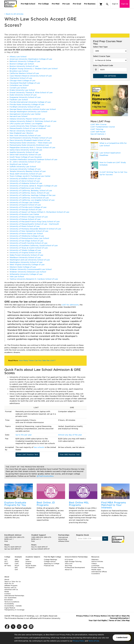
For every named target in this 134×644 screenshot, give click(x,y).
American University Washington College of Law (31, 59)
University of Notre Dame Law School (26, 234)
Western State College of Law (23, 267)
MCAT (17, 566)
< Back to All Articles (14, 14)
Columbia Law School (19, 85)
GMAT (17, 561)
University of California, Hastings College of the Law (33, 195)
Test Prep (68, 566)
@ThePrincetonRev (45, 476)
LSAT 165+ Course (98, 124)
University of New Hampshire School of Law (29, 231)
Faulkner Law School (19, 100)
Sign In (115, 4)
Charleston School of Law (21, 78)
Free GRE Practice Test (70, 455)
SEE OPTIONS (110, 76)
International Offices (99, 572)
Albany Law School (18, 57)
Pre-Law (66, 4)
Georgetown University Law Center (25, 114)
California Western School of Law (24, 73)
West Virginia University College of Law (27, 265)
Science (28, 561)
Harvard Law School (18, 116)
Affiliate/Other (64, 541)
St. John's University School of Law (25, 162)
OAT (16, 570)
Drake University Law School (22, 90)
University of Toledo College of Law (25, 250)
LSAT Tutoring (97, 129)
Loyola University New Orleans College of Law (30, 126)
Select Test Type (100, 47)
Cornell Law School (18, 88)
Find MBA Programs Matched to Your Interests (114, 505)
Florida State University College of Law (27, 105)
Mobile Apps (96, 570)
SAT (6, 560)
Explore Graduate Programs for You (15, 504)
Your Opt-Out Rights (98, 620)
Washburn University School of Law (25, 257)
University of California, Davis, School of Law (29, 193)
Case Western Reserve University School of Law (31, 76)
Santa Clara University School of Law (26, 150)
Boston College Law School (22, 64)
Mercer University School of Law (24, 131)
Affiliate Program (11, 586)
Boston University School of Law (24, 66)
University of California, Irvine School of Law (29, 198)
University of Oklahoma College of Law (27, 236)
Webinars (95, 560)
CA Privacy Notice (98, 616)
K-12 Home (69, 560)
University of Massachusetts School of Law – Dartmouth (34, 224)
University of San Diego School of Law (26, 241)
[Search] (107, 4)
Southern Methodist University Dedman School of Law (33, 159)
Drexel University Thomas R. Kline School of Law (31, 93)
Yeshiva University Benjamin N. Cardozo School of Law (34, 279)
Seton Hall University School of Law (25, 155)
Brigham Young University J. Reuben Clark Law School (34, 69)
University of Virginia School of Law (25, 253)
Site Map (126, 620)
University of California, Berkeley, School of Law (31, 191)
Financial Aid (49, 566)
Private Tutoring (98, 568)
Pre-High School (28, 4)
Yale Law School (17, 277)
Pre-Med (56, 4)
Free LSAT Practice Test (27, 455)
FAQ (6, 541)
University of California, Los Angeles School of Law (32, 200)
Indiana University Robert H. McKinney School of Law (33, 121)
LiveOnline (95, 566)
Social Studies (31, 566)
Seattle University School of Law (24, 152)
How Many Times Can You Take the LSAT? (37, 361)
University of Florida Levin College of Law (28, 207)
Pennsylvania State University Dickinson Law (29, 145)
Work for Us (9, 583)
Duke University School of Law (23, 95)
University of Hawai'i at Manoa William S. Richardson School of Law (39, 212)
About (7, 579)
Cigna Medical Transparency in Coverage (14, 609)
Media (7, 592)
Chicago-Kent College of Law (22, 81)
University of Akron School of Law (25, 181)
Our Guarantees (10, 598)
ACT (6, 561)
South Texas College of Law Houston (26, 157)
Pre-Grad (77, 4)
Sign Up (125, 4)
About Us (68, 570)
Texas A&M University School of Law (26, 174)
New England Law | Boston (21, 133)
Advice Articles (97, 561)
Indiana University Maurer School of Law (27, 119)
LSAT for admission (70, 305)
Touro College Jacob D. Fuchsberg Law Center (30, 176)
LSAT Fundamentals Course (103, 127)
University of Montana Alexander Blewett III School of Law (35, 229)
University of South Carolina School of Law (28, 243)
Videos (94, 564)
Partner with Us (10, 588)
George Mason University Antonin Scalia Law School (33, 109)
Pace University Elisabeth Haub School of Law (30, 140)
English (28, 564)
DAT (16, 568)
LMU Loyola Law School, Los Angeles (26, 124)
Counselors (96, 574)
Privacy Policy (79, 641)
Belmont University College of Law (25, 61)
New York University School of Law (25, 136)
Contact (7, 594)
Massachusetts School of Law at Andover (28, 128)
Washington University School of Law (26, 262)
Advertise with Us (11, 590)
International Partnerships (14, 596)
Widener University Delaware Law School (28, 272)
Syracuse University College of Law (25, 169)
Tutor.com (69, 564)
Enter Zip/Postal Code (103, 65)
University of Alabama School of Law (26, 183)
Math (27, 560)
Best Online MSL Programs (79, 504)
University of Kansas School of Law (25, 219)
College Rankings (50, 560)
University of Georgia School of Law (25, 210)
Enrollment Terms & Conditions (12, 601)
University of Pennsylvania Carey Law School (29, 238)
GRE (16, 560)
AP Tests (8, 566)
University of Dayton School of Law (25, 205)
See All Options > (98, 134)
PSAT (6, 564)
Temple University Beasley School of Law (28, 171)
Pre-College (43, 4)
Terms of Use (94, 641)
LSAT (17, 564)
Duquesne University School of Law (25, 97)
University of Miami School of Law (25, 226)
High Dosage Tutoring (73, 561)
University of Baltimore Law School (25, 188)
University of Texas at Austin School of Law (29, 248)
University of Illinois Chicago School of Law (29, 217)
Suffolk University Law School (23, 167)
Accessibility (9, 604)
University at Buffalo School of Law (25, 179)
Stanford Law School (19, 164)
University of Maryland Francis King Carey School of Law (35, 222)
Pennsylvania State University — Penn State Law (31, 143)
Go (105, 538)
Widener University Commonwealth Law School (31, 269)
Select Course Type (102, 56)
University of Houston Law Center (24, 214)
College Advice (50, 561)
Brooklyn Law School (19, 71)
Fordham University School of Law (25, 107)
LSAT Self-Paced (98, 132)
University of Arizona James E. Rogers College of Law (33, 186)
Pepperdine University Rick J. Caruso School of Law (32, 148)
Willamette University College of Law (26, 274)
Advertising (63, 539)
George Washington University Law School (28, 112)
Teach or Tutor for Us (13, 582)
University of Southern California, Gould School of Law (34, 246)
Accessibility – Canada (13, 606)
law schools (39, 447)
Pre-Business (90, 4)
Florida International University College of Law (30, 102)
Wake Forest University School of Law (26, 255)
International (63, 537)
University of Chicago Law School (24, 202)
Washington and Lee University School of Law (30, 260)
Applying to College (52, 564)
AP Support (30, 568)
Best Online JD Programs (46, 504)
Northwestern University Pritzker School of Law (31, 138)
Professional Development (75, 568)
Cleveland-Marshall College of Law (25, 83)
